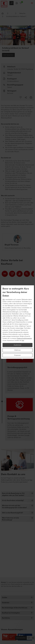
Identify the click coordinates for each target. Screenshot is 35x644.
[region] (17, 322)
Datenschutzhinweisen (24, 338)
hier (23, 340)
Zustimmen (17, 345)
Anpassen (17, 355)
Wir (4, 300)
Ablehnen (17, 350)
